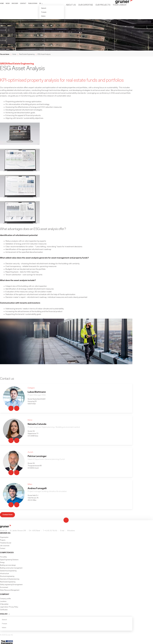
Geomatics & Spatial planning (10, 498)
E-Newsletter (4, 523)
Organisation (4, 456)
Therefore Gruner (6, 462)
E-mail (62, 449)
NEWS (8, 4)
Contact (3, 467)
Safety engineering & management (11, 503)
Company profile (5, 517)
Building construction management (11, 487)
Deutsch (44, 8)
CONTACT (23, 4)
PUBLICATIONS (33, 4)
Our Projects (103, 5)
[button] (41, 4)
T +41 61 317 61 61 (50, 449)
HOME (2, 4)
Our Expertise (86, 5)
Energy (2, 481)
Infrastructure (4, 492)
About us (71, 5)
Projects (3, 459)
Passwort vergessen (89, 615)
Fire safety (3, 476)
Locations (3, 520)
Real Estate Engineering (27, 54)
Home (14, 54)
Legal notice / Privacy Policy (9, 526)
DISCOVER (15, 4)
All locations (71, 449)
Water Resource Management (10, 509)
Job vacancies (5, 464)
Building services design (8, 484)
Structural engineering (7, 495)
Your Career (120, 5)
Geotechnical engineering (8, 489)
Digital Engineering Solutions (9, 478)
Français (44, 12)
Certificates (4, 528)
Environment (4, 506)
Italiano (43, 16)
